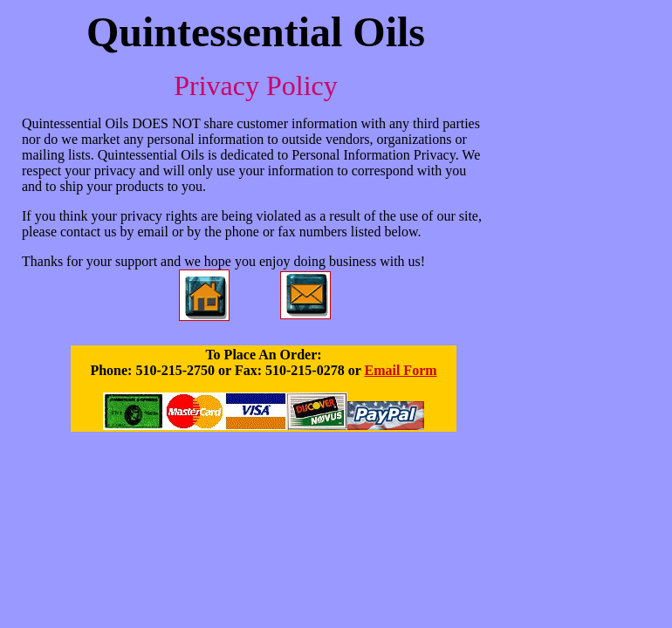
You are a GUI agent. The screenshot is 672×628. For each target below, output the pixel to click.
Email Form (400, 370)
